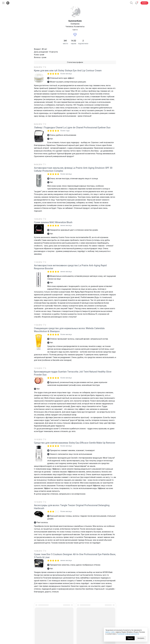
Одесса (75, 30)
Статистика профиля (75, 62)
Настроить (141, 638)
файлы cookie (110, 632)
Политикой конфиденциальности (128, 634)
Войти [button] (144, 3)
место (65, 44)
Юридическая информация (75, 626)
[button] (131, 3)
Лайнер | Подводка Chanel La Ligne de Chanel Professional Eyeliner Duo (72, 128)
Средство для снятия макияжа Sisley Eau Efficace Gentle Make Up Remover (75, 443)
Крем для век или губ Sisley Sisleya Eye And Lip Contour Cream (68, 71)
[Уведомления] (136, 3)
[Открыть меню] (3, 3)
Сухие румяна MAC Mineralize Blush (53, 222)
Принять (130, 638)
